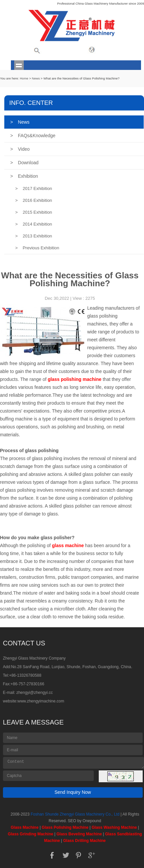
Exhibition (24, 176)
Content (73, 763)
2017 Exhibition (34, 188)
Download (24, 163)
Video (20, 149)
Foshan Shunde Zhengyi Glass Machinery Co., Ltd (75, 814)
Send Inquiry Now (73, 792)
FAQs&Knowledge (33, 136)
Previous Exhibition (37, 248)
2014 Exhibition (34, 224)
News (36, 78)
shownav (19, 65)
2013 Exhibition (34, 236)
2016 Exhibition (34, 200)
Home (24, 78)
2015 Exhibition (34, 212)
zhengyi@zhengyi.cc (34, 693)
